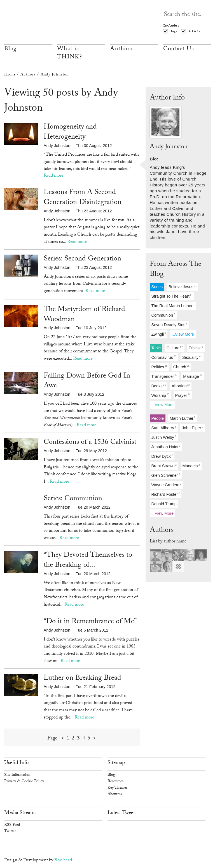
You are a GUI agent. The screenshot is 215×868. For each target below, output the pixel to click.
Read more (53, 176)
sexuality (192, 357)
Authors (121, 49)
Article (194, 31)
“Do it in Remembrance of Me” (90, 622)
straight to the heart (172, 296)
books (158, 386)
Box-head (63, 861)
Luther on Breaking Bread (82, 679)
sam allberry (164, 428)
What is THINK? (70, 54)
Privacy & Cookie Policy (24, 782)
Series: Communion (73, 499)
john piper (193, 428)
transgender (164, 376)
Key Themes (117, 788)
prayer (183, 395)
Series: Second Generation (82, 259)
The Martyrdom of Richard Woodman (84, 315)
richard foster (165, 494)
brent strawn (164, 466)
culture (175, 348)
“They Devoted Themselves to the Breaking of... (88, 561)
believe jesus (183, 287)
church (181, 367)
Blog (10, 49)
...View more (183, 334)
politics (159, 367)
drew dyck (162, 456)
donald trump (164, 504)
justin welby (164, 437)
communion (163, 315)
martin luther (183, 418)
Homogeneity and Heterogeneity (70, 132)
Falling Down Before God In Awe (87, 381)
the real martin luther (173, 306)
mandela (191, 466)
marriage (193, 376)
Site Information (17, 775)
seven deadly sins (169, 325)
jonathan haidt (166, 447)
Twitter (10, 832)
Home (10, 75)
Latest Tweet (121, 813)
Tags (174, 31)
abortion (181, 386)
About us (115, 795)
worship (160, 395)
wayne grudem (166, 485)
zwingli (158, 334)
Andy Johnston (169, 147)
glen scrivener (165, 475)
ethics (196, 348)
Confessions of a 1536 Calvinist (90, 443)
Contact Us (179, 49)
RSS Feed (12, 825)
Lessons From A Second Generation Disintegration (83, 198)
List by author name (168, 542)
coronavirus (164, 357)
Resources (115, 782)
